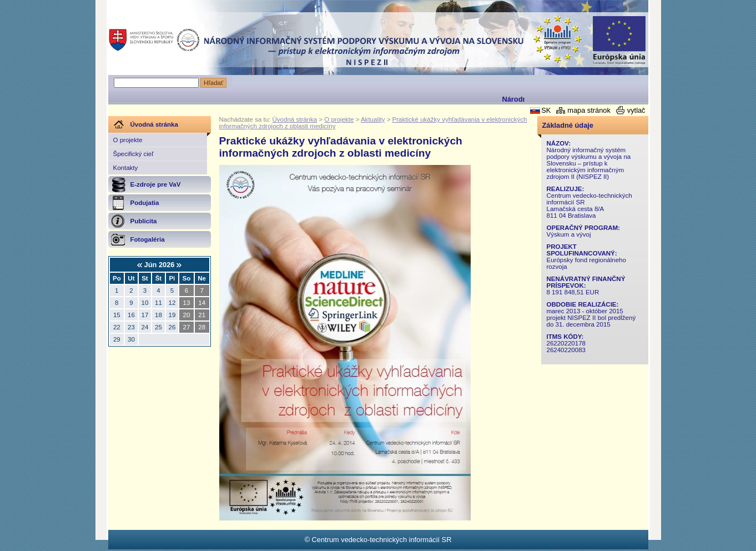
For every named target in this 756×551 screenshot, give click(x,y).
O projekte (128, 140)
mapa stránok (589, 110)
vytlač (636, 110)
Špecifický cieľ (133, 154)
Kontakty (126, 168)
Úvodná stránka (295, 119)
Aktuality (373, 119)
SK (546, 110)
